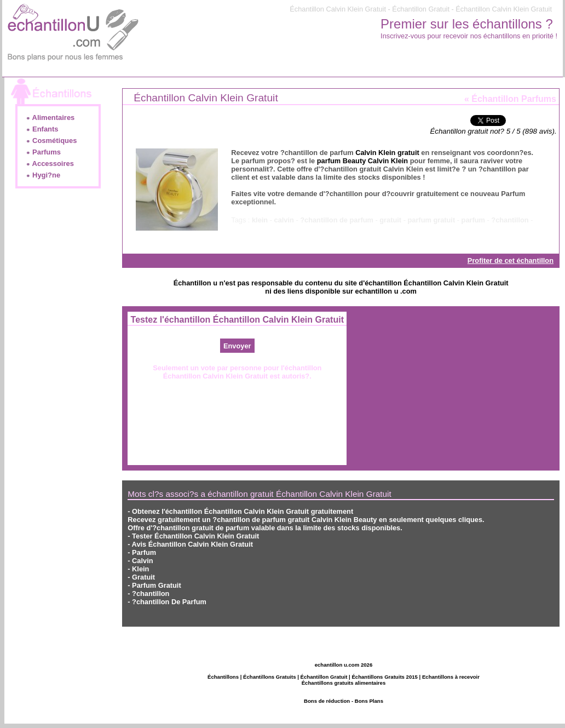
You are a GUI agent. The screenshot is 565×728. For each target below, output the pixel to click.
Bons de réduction (327, 701)
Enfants (42, 129)
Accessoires (50, 164)
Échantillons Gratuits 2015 (385, 677)
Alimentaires (50, 117)
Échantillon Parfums (514, 99)
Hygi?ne (43, 175)
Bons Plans (369, 701)
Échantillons (223, 677)
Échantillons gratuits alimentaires (344, 683)
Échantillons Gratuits (270, 677)
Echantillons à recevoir (451, 677)
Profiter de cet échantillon (511, 260)
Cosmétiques (51, 141)
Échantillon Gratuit (324, 677)
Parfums (43, 152)
